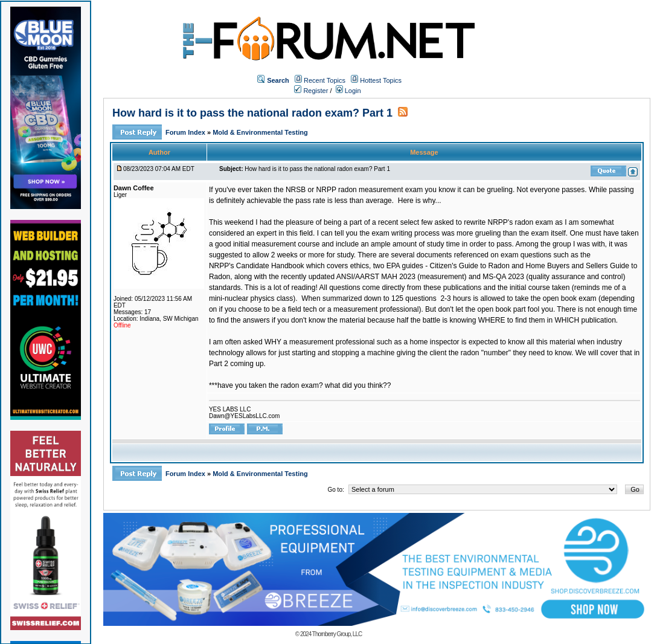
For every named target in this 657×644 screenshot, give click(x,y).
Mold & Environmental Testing (260, 132)
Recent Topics (325, 80)
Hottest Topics (381, 80)
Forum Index (186, 132)
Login (348, 91)
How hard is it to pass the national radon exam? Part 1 (252, 113)
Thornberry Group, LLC (337, 634)
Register (311, 91)
